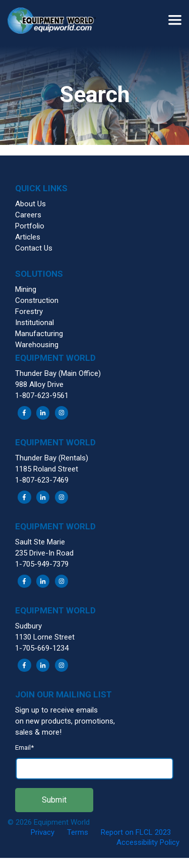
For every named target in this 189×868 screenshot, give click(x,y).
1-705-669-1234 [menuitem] (42, 648)
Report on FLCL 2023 (136, 832)
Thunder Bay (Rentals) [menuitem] (52, 458)
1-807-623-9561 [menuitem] (42, 396)
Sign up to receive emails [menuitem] (56, 710)
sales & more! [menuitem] (38, 732)
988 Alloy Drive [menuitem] (39, 384)
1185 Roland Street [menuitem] (47, 469)
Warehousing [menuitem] (37, 345)
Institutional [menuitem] (35, 323)
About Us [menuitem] (30, 204)
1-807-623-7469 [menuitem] (42, 480)
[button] (55, 22)
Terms (78, 832)
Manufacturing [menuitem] (39, 334)
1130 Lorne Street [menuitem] (45, 637)
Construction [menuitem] (37, 300)
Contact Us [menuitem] (34, 248)
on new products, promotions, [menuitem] (65, 721)
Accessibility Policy (148, 842)
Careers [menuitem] (28, 215)
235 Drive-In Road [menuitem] (44, 553)
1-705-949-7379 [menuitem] (42, 564)
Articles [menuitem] (28, 237)
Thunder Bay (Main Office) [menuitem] (58, 373)
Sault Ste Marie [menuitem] (40, 542)
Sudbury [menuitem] (28, 626)
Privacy (43, 832)
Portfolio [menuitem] (30, 226)
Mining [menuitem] (26, 289)
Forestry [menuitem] (29, 311)
